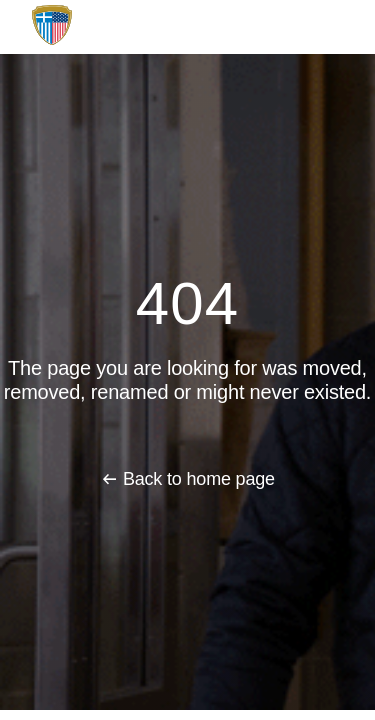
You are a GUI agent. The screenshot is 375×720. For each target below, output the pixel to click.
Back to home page (199, 479)
